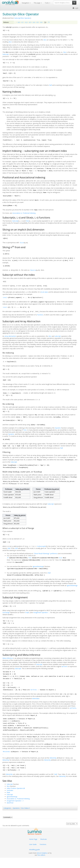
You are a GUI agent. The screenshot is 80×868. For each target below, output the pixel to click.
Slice (65, 52)
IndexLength (41, 546)
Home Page (33, 839)
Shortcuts (44, 839)
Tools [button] (47, 3)
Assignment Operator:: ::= (15, 801)
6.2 (26, 22)
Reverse (33, 270)
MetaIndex (6, 752)
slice (45, 40)
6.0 (19, 22)
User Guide (33, 844)
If (8, 558)
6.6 (41, 22)
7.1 (49, 22)
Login (76, 8)
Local (5, 298)
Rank (8, 792)
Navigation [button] (26, 3)
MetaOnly (53, 758)
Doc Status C (26, 808)
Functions (43, 844)
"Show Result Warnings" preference (46, 553)
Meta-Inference (8, 658)
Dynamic (58, 428)
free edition (41, 855)
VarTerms (34, 690)
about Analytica (42, 853)
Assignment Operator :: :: (42, 612)
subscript (58, 336)
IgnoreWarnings (38, 566)
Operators (16, 808)
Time (25, 430)
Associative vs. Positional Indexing (24, 213)
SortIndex (10, 790)
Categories (7, 808)
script (27, 612)
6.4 (34, 22)
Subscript (6, 54)
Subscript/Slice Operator (22, 18)
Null (50, 85)
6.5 (38, 22)
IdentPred (10, 803)
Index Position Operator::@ (16, 788)
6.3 (30, 22)
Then (30, 558)
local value (44, 292)
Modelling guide (34, 850)
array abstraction (10, 336)
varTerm (64, 666)
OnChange (6, 612)
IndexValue (36, 699)
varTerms (73, 708)
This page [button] (38, 3)
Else (61, 558)
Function (40, 315)
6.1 (23, 22)
